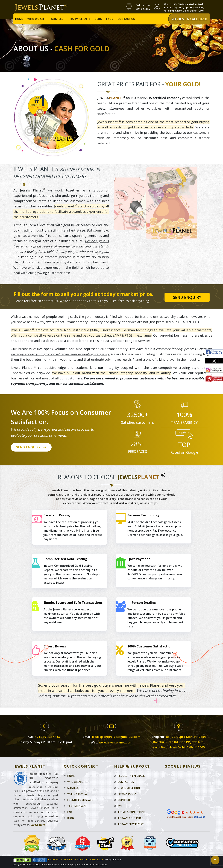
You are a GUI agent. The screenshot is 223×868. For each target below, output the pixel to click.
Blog (98, 19)
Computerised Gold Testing (65, 559)
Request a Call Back (131, 776)
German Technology (143, 515)
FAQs (110, 19)
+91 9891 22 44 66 (48, 737)
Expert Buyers (55, 646)
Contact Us (126, 19)
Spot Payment (139, 559)
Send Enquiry (187, 297)
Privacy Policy (127, 794)
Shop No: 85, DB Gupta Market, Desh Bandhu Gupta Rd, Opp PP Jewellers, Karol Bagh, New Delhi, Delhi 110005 (184, 7)
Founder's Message (80, 800)
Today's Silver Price (131, 824)
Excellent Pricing (57, 515)
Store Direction (129, 788)
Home (19, 19)
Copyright (125, 800)
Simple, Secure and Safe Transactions (73, 602)
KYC (120, 806)
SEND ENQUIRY (31, 447)
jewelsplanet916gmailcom (116, 737)
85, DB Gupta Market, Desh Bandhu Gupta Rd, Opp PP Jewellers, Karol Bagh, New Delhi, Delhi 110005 (179, 742)
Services (57, 19)
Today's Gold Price (130, 818)
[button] (215, 860)
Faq (70, 812)
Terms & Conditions (131, 812)
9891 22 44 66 (143, 9)
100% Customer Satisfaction (150, 646)
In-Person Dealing (142, 602)
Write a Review (77, 794)
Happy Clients (80, 19)
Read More (38, 825)
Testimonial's (77, 806)
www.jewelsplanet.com (115, 742)
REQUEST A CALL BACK (189, 19)
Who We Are (36, 19)
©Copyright (92, 860)
